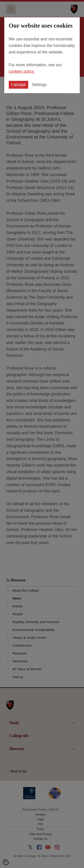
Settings (39, 85)
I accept (18, 85)
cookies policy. (22, 71)
